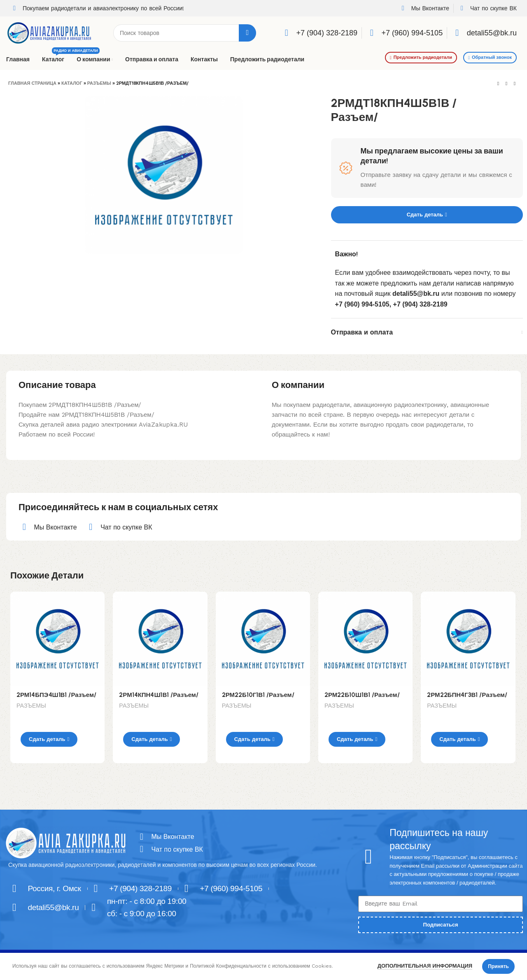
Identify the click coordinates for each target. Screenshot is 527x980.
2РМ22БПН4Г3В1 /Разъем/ (467, 695)
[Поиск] (185, 33)
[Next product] (515, 84)
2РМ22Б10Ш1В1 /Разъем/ (363, 695)
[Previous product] (498, 84)
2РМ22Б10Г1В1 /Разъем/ (259, 695)
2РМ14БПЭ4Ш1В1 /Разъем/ (56, 695)
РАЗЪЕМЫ (99, 83)
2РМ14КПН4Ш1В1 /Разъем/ (160, 695)
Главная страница (32, 83)
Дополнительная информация (425, 966)
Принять (498, 966)
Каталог (72, 83)
